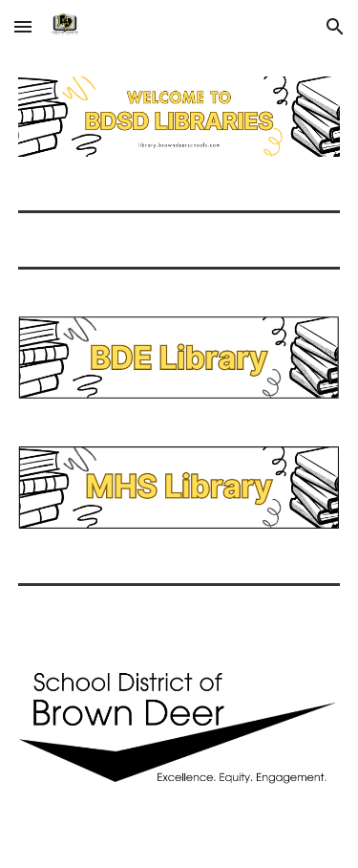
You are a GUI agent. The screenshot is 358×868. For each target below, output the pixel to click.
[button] (23, 26)
